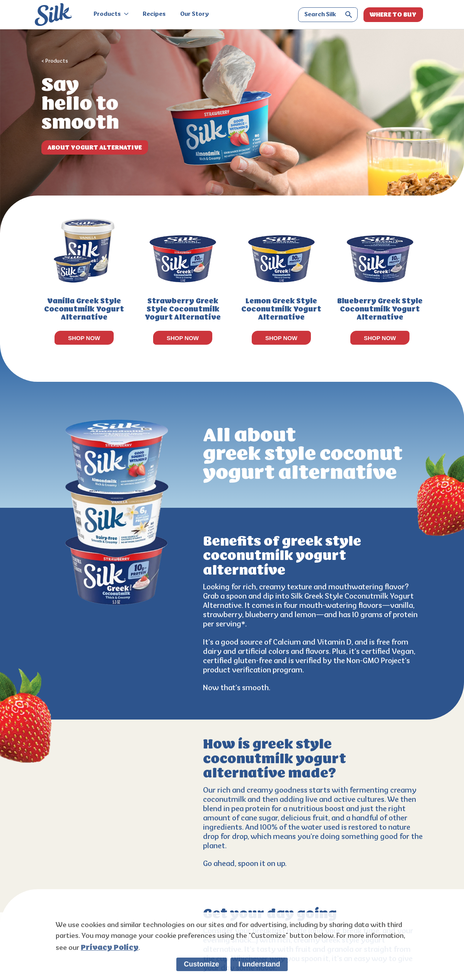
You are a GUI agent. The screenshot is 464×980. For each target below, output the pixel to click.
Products (111, 14)
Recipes (154, 14)
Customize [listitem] (202, 964)
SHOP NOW (84, 338)
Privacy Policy (110, 948)
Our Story (194, 14)
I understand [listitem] (259, 964)
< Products (55, 61)
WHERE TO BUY (393, 14)
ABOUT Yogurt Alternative (95, 147)
